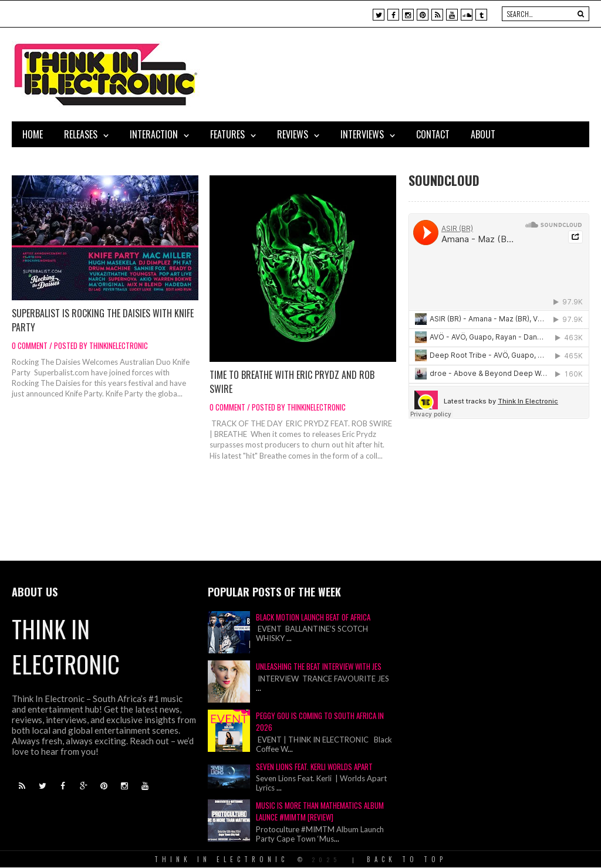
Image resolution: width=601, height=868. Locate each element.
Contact (433, 134)
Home (33, 134)
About (483, 134)
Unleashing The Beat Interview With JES (319, 666)
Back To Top (407, 859)
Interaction (154, 134)
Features (227, 134)
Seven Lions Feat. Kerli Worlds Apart (314, 767)
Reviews (293, 134)
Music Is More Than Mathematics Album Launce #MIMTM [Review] (320, 811)
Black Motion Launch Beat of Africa (313, 617)
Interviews (362, 134)
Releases (81, 134)
